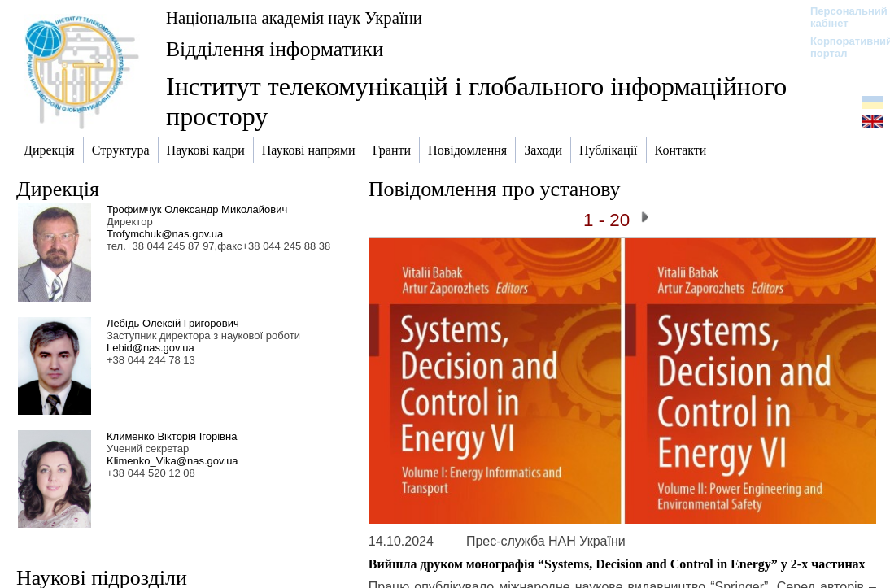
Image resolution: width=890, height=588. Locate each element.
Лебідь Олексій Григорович (173, 323)
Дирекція (58, 189)
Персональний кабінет (841, 17)
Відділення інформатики (275, 49)
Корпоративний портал (841, 47)
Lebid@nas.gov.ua (151, 348)
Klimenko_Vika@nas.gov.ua (172, 461)
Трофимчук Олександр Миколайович (197, 209)
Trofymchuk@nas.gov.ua (165, 234)
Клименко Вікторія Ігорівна (172, 436)
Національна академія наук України (294, 17)
